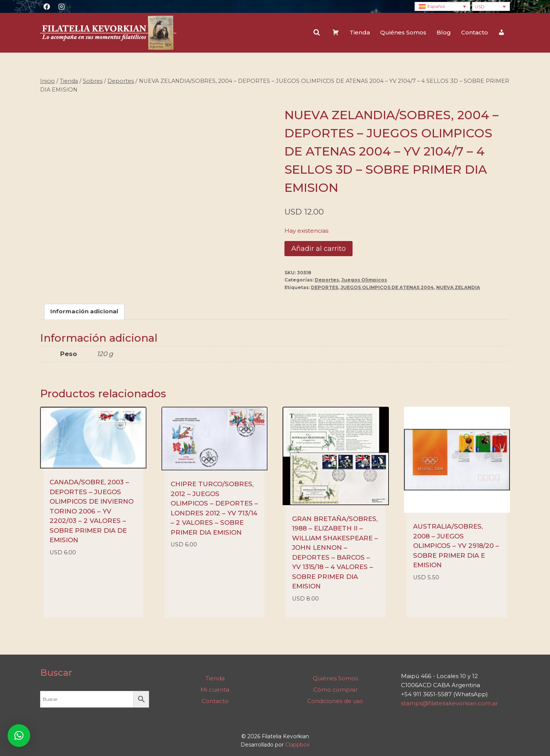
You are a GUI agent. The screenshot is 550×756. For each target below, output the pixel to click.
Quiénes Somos (403, 32)
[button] (19, 736)
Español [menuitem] (436, 6)
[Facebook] (47, 6)
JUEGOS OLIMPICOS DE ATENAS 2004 (387, 287)
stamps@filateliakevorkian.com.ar (449, 703)
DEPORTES (325, 287)
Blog (444, 32)
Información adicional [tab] (84, 311)
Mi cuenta (215, 690)
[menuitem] (442, 7)
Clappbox (297, 745)
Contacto (475, 32)
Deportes (327, 280)
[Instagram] (61, 6)
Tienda (360, 32)
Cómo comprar (335, 690)
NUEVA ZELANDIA (458, 287)
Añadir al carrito (319, 249)
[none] (442, 7)
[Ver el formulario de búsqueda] (317, 33)
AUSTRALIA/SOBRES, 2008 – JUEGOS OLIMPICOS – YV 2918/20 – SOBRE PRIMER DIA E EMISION (456, 546)
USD (480, 7)
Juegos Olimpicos (364, 280)
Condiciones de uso (335, 701)
